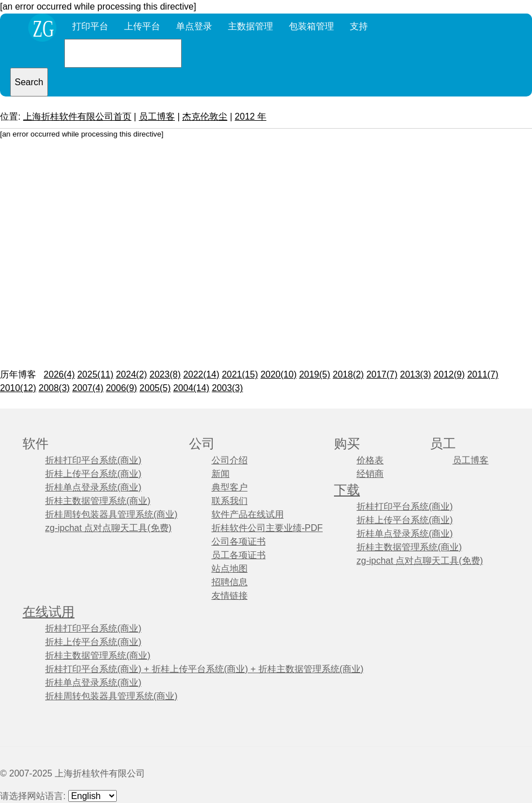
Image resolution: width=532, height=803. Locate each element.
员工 (443, 444)
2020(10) (279, 374)
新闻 (221, 474)
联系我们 (230, 501)
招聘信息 (230, 582)
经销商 (370, 474)
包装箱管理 (311, 26)
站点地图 (230, 569)
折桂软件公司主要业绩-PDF (267, 528)
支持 (359, 26)
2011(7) (483, 374)
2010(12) (18, 388)
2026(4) (59, 374)
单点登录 (194, 26)
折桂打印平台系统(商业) (93, 460)
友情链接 (230, 596)
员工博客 (157, 117)
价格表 (370, 460)
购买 (347, 444)
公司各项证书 (239, 541)
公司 (202, 444)
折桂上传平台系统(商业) (93, 474)
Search (29, 82)
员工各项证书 (239, 555)
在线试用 (49, 612)
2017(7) (382, 374)
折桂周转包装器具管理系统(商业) (111, 514)
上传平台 (142, 26)
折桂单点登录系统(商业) (93, 487)
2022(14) (201, 374)
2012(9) (449, 374)
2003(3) (227, 388)
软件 (36, 444)
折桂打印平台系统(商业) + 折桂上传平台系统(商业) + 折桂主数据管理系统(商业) (204, 669)
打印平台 (90, 26)
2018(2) (348, 374)
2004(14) (191, 388)
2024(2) (131, 374)
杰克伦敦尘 (205, 117)
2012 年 (250, 117)
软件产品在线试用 (248, 514)
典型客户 (230, 487)
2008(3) (54, 388)
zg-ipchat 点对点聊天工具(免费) (108, 528)
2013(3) (416, 374)
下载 (347, 490)
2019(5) (315, 374)
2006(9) (122, 388)
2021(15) (240, 374)
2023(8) (165, 374)
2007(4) (88, 388)
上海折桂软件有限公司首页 (77, 117)
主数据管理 (250, 26)
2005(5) (155, 388)
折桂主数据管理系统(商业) (98, 501)
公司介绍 (230, 460)
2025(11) (95, 374)
